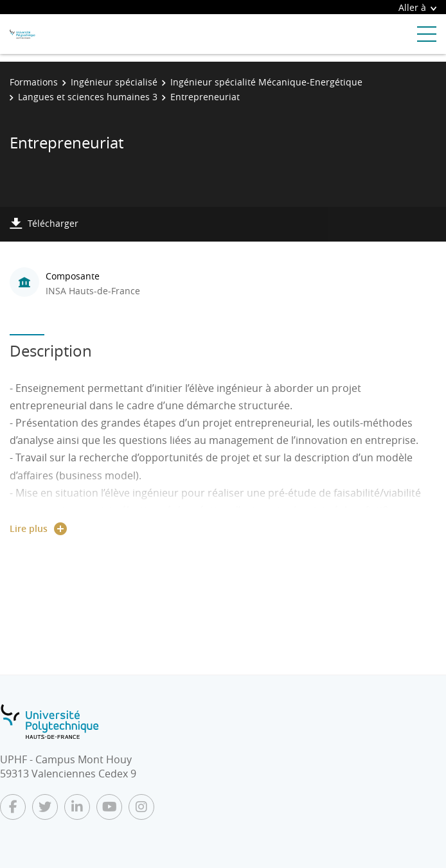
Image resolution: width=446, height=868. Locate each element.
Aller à (417, 7)
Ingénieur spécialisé (114, 82)
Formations (34, 82)
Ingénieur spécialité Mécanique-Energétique (266, 82)
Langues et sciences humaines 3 (88, 97)
